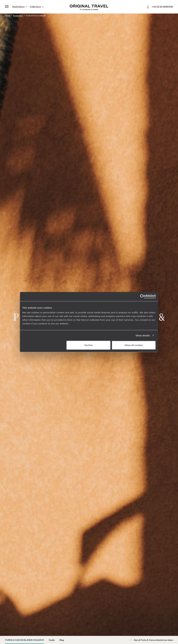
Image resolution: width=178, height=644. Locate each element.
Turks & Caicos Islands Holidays (24, 640)
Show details (143, 335)
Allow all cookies (134, 345)
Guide (52, 640)
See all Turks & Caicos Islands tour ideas (151, 640)
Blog (62, 640)
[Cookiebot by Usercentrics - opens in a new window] (142, 296)
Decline (88, 345)
